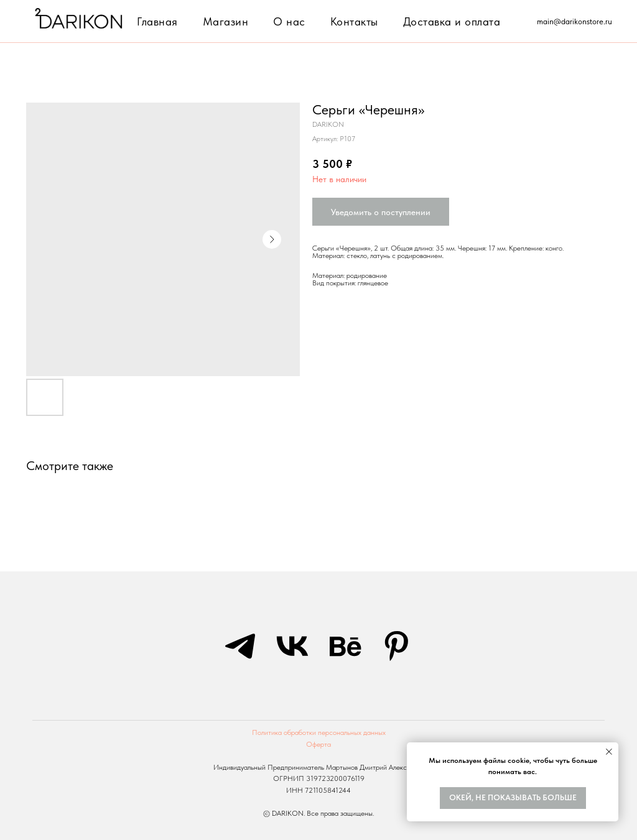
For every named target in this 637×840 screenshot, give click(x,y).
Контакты (354, 21)
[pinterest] (397, 646)
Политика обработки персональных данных (319, 732)
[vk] (292, 646)
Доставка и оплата (452, 21)
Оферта (318, 744)
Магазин (226, 21)
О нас (289, 21)
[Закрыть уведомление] (609, 752)
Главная (157, 21)
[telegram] (240, 646)
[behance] (345, 646)
